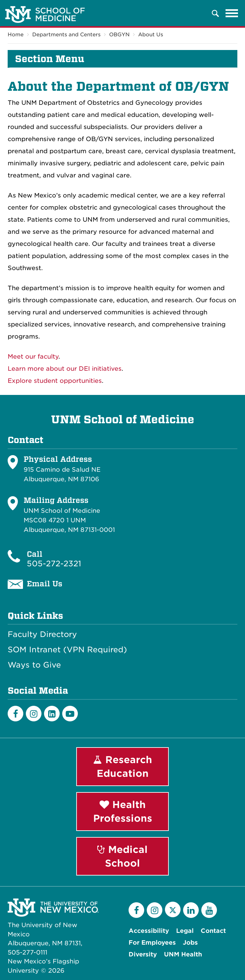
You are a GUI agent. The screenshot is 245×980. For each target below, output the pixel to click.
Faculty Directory (42, 635)
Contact (213, 931)
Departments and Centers (66, 35)
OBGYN (119, 35)
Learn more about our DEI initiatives (65, 369)
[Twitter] (173, 909)
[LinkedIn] (52, 714)
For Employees (152, 943)
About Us (151, 35)
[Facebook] (15, 714)
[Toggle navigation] (232, 13)
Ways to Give (34, 665)
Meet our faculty (33, 357)
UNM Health (183, 954)
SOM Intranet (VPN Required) (67, 650)
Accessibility (149, 931)
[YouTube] (209, 910)
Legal (185, 931)
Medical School (122, 856)
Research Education (123, 766)
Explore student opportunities (55, 381)
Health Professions (123, 811)
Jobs (190, 943)
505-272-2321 (54, 564)
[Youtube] (70, 714)
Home (16, 35)
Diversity (143, 954)
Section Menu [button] (50, 59)
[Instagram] (34, 714)
